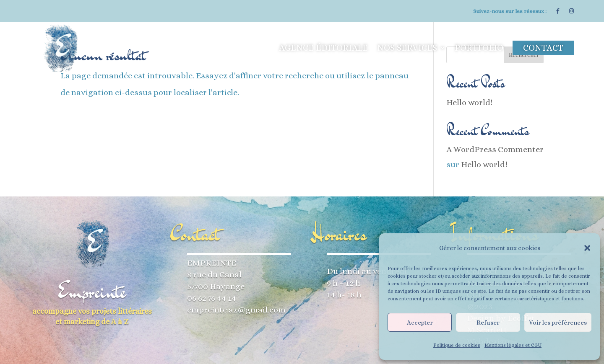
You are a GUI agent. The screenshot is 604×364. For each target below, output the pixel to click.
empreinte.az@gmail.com (236, 310)
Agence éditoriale (323, 48)
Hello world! (470, 102)
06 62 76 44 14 (212, 298)
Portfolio (479, 48)
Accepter (420, 323)
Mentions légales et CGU (513, 345)
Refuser (488, 323)
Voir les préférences (558, 323)
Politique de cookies (457, 345)
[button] (587, 248)
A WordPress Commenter (495, 149)
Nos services (407, 48)
